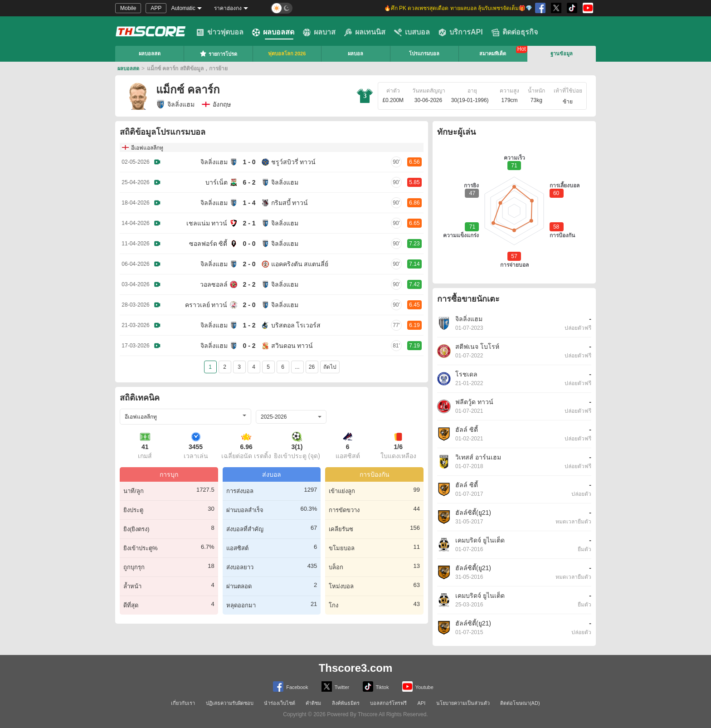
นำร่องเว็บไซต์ (280, 703)
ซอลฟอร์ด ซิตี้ (208, 244)
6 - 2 (249, 182)
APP (156, 8)
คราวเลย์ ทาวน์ (206, 305)
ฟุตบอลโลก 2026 (287, 54)
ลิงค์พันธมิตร (346, 703)
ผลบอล (355, 54)
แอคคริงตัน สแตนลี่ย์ (300, 264)
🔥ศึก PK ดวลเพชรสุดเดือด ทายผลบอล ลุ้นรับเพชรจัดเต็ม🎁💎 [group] (458, 8)
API (422, 703)
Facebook (290, 686)
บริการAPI (461, 32)
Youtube (418, 686)
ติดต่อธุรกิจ (515, 32)
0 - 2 (249, 346)
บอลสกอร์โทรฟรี (388, 703)
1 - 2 (249, 325)
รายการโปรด (218, 54)
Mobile (128, 8)
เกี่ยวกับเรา (183, 703)
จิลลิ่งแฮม (175, 104)
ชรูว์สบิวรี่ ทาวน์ (294, 162)
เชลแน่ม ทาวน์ (207, 223)
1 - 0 (249, 162)
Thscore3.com (356, 668)
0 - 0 (249, 244)
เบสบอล (412, 32)
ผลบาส (319, 32)
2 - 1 (249, 223)
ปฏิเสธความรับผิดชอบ (230, 703)
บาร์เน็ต (217, 182)
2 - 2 (249, 284)
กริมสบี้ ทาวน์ (290, 203)
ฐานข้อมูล (562, 54)
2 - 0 (249, 264)
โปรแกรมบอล (424, 54)
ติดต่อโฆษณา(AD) (520, 703)
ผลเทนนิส (365, 32)
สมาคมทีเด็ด (493, 54)
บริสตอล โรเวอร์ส (296, 325)
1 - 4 (249, 203)
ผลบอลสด (273, 32)
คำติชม (313, 703)
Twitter (335, 686)
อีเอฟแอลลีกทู (147, 148)
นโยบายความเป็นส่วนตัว (463, 703)
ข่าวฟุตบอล (220, 32)
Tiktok (376, 686)
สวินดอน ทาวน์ (292, 346)
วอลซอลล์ (214, 284)
